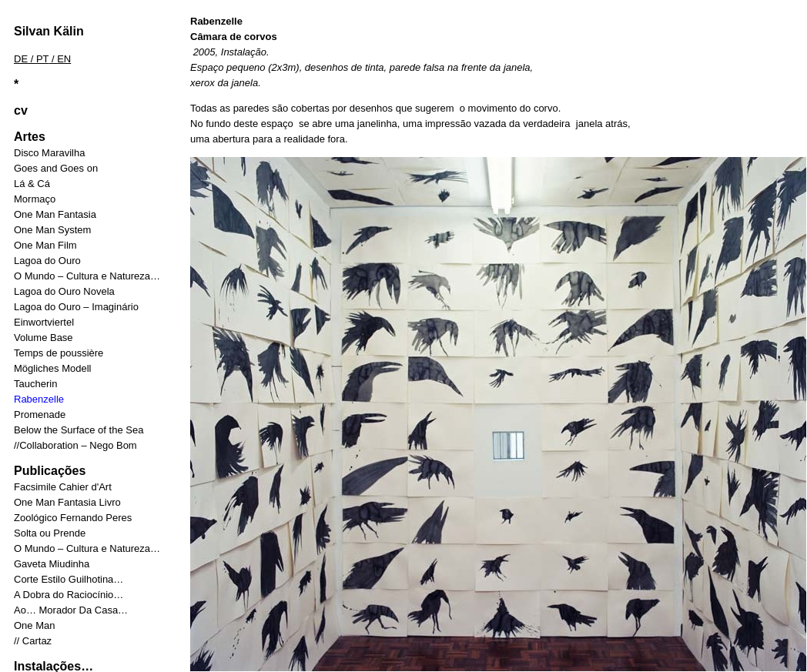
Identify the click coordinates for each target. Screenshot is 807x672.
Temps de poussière (59, 353)
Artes (30, 137)
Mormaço (35, 199)
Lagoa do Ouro (47, 261)
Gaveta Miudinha (52, 564)
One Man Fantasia (55, 214)
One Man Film (45, 245)
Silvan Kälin (49, 31)
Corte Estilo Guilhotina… (69, 579)
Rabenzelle (39, 399)
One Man (34, 625)
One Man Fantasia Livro (67, 502)
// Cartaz (33, 641)
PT (42, 59)
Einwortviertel (44, 322)
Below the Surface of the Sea (79, 430)
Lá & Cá (32, 184)
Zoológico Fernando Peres (73, 518)
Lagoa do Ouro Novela (64, 291)
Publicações (50, 471)
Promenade (40, 415)
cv (21, 110)
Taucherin (35, 384)
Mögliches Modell (52, 368)
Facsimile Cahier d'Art (63, 487)
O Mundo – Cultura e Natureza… (87, 276)
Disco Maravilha (49, 153)
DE (21, 59)
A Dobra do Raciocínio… (69, 595)
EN (64, 59)
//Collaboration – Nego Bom (75, 445)
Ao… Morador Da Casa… (71, 610)
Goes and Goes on (56, 168)
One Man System (52, 230)
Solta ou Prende (50, 533)
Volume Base (44, 338)
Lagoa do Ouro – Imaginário (76, 307)
